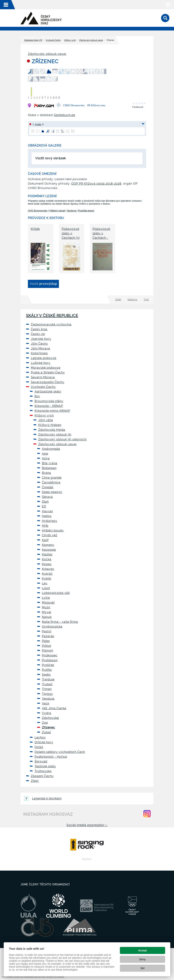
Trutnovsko (43, 771)
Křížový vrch (70, 40)
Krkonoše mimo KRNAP (52, 411)
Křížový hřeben (50, 425)
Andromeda (51, 449)
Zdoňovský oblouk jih (55, 435)
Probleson (50, 660)
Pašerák (48, 636)
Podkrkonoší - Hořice (51, 757)
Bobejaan (49, 468)
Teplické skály (45, 766)
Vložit (43, 284)
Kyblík (47, 579)
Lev (45, 583)
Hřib (45, 526)
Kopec (47, 564)
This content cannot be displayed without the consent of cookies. (33, 977)
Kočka (47, 559)
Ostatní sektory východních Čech (60, 752)
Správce (72, 211)
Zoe (45, 723)
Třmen (47, 689)
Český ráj (38, 334)
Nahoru (132, 299)
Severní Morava (43, 377)
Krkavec (48, 569)
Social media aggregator (87, 825)
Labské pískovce (44, 358)
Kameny (48, 545)
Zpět (118, 299)
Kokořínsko (39, 353)
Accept (143, 950)
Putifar (47, 670)
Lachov (40, 737)
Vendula (48, 699)
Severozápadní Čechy (48, 382)
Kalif (45, 540)
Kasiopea (49, 550)
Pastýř (47, 631)
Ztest (35, 781)
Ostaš (39, 747)
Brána (46, 473)
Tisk (146, 299)
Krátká (38, 124)
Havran (47, 511)
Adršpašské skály (48, 392)
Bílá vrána (50, 463)
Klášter (47, 554)
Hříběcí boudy (53, 530)
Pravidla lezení (86, 211)
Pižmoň (48, 651)
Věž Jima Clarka (54, 708)
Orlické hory (44, 742)
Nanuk (47, 617)
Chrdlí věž (50, 535)
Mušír (46, 607)
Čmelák (48, 487)
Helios (47, 516)
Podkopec (50, 655)
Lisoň (46, 588)
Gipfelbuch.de (65, 115)
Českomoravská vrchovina (51, 324)
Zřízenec (48, 727)
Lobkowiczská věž (56, 593)
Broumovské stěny (49, 401)
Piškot (47, 646)
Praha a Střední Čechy (48, 372)
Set (143, 968)
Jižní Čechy (39, 344)
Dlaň (45, 502)
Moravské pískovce (46, 368)
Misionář (48, 603)
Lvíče (46, 598)
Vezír (46, 703)
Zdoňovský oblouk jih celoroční (62, 439)
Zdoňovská (50, 718)
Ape (45, 454)
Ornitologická (52, 627)
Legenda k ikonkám (43, 798)
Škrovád (41, 761)
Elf (44, 506)
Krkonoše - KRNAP (49, 406)
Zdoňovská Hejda (52, 430)
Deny (142, 959)
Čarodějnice (51, 482)
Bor (37, 396)
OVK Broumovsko (38, 211)
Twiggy (47, 694)
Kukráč (47, 574)
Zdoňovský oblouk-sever (91, 40)
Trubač (47, 684)
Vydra (47, 713)
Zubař (47, 732)
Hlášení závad (57, 211)
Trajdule (48, 679)
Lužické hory (41, 363)
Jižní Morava (40, 348)
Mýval (47, 612)
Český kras (39, 329)
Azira (46, 458)
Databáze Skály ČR (33, 40)
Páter (46, 641)
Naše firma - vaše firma (60, 622)
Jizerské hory (41, 339)
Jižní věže (46, 420)
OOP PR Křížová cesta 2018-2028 (96, 184)
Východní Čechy (53, 40)
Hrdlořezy (50, 521)
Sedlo (46, 675)
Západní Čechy (42, 776)
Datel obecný (52, 492)
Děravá (47, 497)
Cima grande (52, 478)
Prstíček (48, 665)
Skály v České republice (52, 316)
